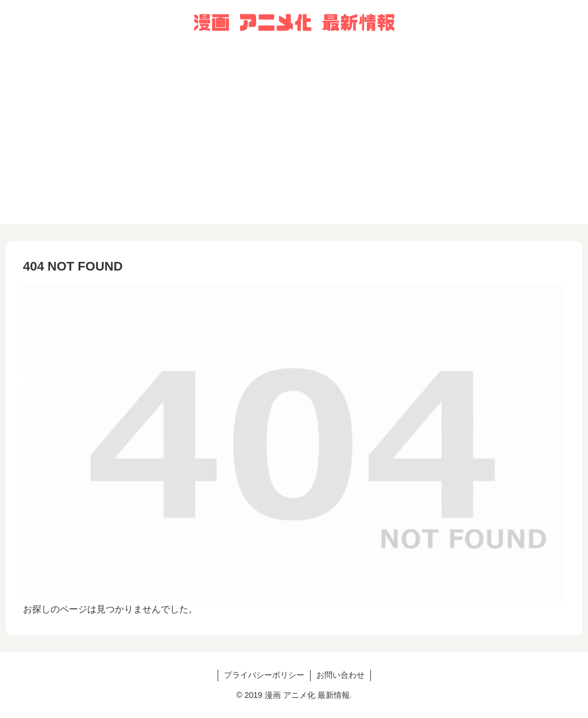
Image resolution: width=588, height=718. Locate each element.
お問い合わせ (341, 675)
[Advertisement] (294, 144)
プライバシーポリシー (264, 675)
